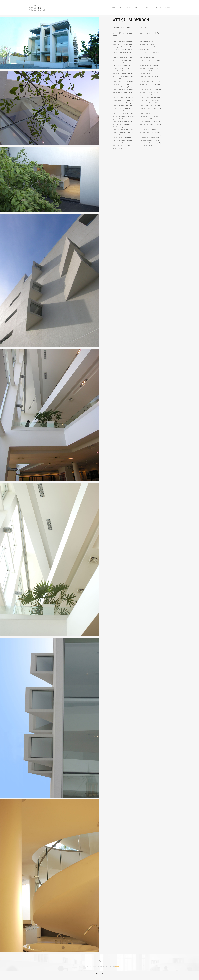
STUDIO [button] (149, 8)
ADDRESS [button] (159, 8)
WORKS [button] (129, 8)
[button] (168, 8)
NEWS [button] (122, 8)
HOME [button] (114, 8)
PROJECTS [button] (139, 8)
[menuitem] (100, 973)
